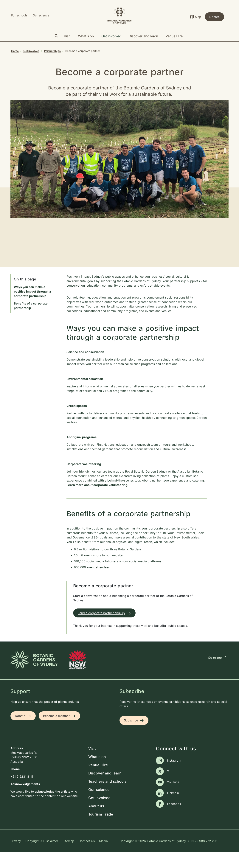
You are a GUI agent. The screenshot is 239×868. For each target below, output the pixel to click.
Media (103, 857)
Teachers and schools (107, 797)
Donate (214, 17)
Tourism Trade (101, 830)
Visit (92, 764)
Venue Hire (98, 781)
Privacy (16, 857)
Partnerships (52, 51)
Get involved (31, 51)
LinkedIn (173, 809)
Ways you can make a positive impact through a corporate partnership (32, 307)
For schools (19, 15)
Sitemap (68, 857)
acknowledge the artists (53, 807)
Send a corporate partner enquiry (101, 629)
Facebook (174, 820)
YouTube (173, 798)
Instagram (174, 776)
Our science (41, 15)
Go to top (218, 673)
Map (198, 17)
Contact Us (87, 857)
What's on (97, 773)
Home (15, 51)
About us (96, 822)
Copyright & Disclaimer (42, 857)
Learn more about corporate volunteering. (98, 501)
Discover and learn (105, 789)
